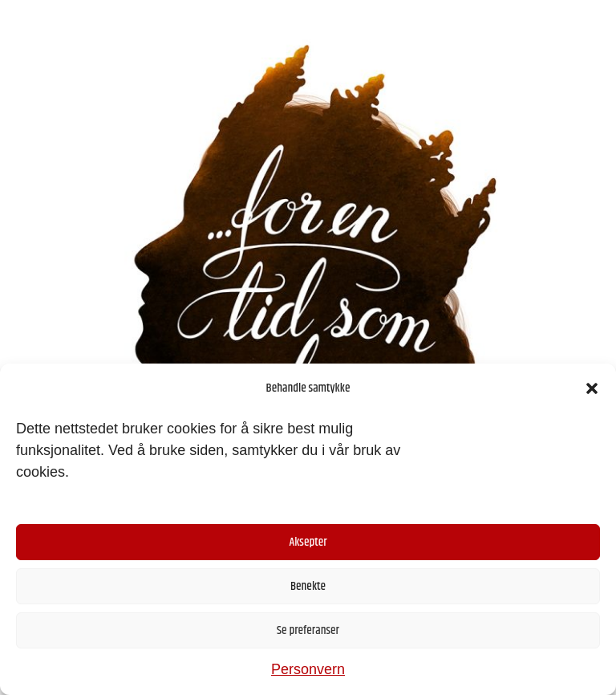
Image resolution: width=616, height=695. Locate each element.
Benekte (308, 586)
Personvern (308, 669)
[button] (592, 388)
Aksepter (308, 542)
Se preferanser (308, 630)
